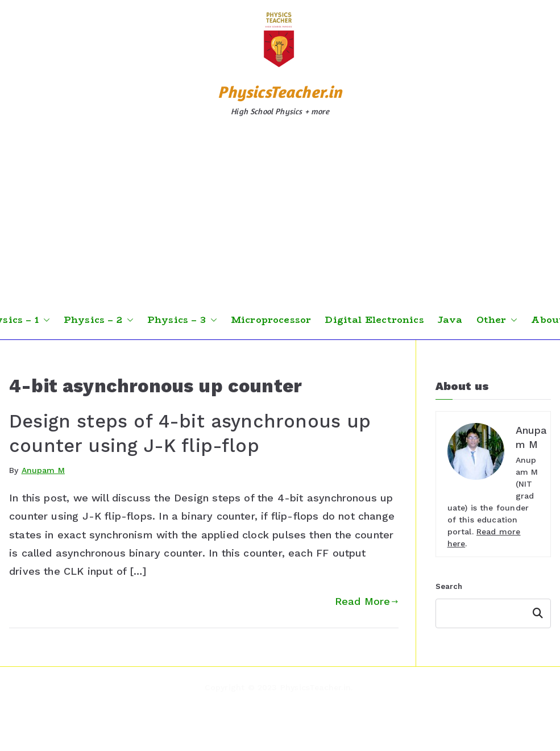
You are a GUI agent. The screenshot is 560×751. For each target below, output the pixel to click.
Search (449, 586)
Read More (367, 601)
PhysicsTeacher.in (280, 92)
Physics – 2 (99, 320)
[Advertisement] (280, 215)
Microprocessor (271, 320)
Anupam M (43, 470)
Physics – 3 (182, 320)
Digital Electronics (374, 320)
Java (450, 320)
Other (497, 320)
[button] (44, 320)
